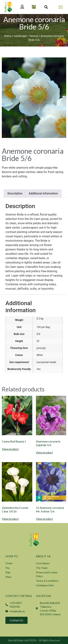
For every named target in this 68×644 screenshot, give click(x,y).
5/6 (38, 334)
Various (34, 36)
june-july (41, 348)
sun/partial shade (46, 362)
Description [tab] (15, 193)
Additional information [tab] (43, 193)
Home (8, 36)
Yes (39, 369)
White (40, 355)
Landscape (20, 36)
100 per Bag (43, 327)
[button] (61, 7)
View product (10, 449)
